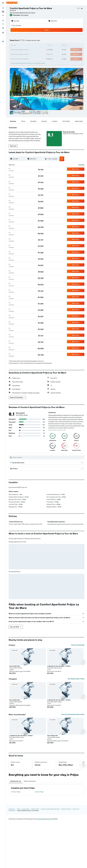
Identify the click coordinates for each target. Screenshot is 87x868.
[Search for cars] (3, 15)
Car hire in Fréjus (16, 792)
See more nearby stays (78, 645)
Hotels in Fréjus (39, 792)
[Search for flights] (3, 8)
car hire (49, 819)
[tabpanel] (47, 790)
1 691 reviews (24, 15)
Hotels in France (35, 809)
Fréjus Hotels (12, 811)
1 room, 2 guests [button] (16, 25)
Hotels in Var (76, 809)
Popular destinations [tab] (30, 781)
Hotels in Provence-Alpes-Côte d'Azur (50, 809)
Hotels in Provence (66, 809)
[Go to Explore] (3, 20)
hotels (39, 819)
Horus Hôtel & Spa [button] (15, 666)
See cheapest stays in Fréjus (76, 679)
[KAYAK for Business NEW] (3, 28)
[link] (41, 170)
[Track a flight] (3, 24)
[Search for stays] (3, 12)
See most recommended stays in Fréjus (73, 714)
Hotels (19, 809)
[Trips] (3, 33)
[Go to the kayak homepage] (12, 3)
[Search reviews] (48, 457)
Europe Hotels (26, 809)
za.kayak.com (12, 809)
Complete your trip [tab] (16, 781)
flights (43, 819)
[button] (3, 3)
